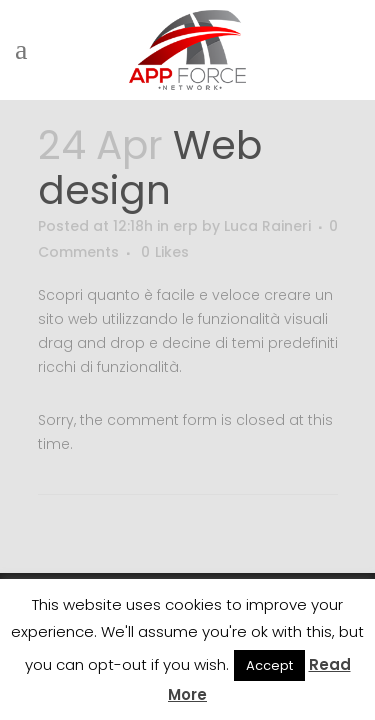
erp (185, 226)
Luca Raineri (267, 226)
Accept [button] (269, 665)
